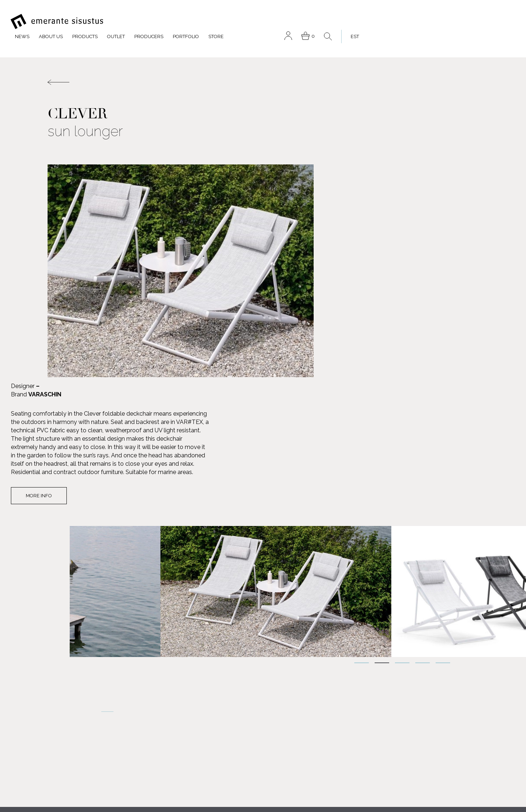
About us (199, 21)
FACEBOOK (73, 746)
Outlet (264, 21)
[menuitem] (500, 21)
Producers (297, 21)
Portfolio (334, 21)
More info (344, 296)
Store (364, 21)
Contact (246, 737)
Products (233, 21)
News (170, 21)
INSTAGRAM (74, 790)
